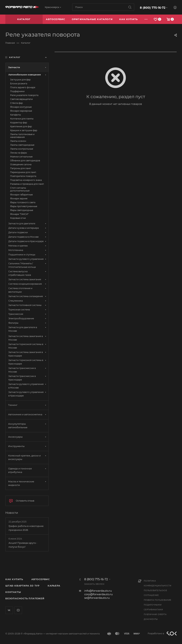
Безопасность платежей (25, 598)
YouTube (18, 610)
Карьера (54, 586)
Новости (12, 513)
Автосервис (41, 579)
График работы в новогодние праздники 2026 (26, 528)
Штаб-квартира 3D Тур (22, 586)
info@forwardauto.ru (98, 591)
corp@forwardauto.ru (98, 594)
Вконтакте (9, 610)
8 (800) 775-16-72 (153, 8)
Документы (151, 619)
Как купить (14, 579)
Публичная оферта (155, 614)
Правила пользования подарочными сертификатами (157, 605)
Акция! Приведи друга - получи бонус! (23, 545)
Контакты (13, 592)
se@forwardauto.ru (97, 598)
